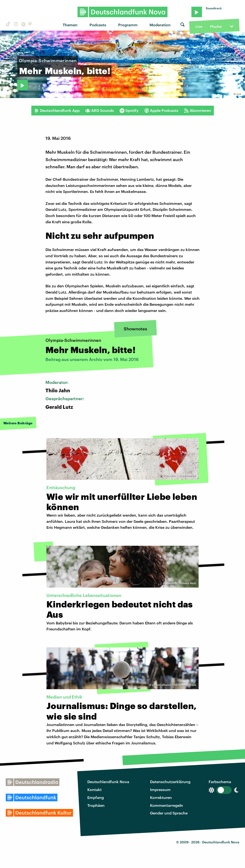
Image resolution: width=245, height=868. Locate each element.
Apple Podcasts (161, 110)
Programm (128, 25)
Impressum (160, 789)
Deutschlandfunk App (57, 110)
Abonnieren (198, 110)
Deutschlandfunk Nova (108, 782)
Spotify (129, 110)
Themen (70, 25)
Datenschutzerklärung (170, 782)
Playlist (216, 26)
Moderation (160, 25)
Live (199, 26)
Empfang (96, 797)
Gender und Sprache (169, 813)
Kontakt (95, 789)
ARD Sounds (100, 110)
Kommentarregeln (167, 805)
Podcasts (98, 25)
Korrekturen (161, 797)
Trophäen (96, 805)
